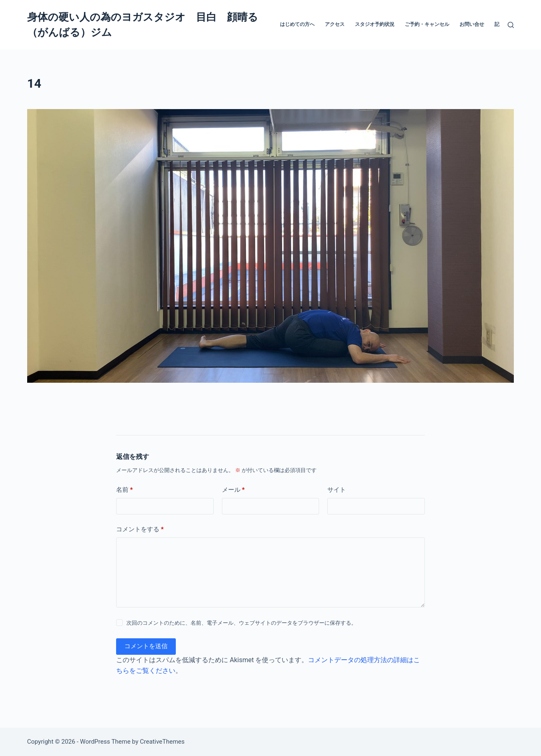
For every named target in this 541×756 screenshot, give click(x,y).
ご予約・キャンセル (427, 24)
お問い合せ (472, 24)
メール (233, 490)
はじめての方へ (297, 24)
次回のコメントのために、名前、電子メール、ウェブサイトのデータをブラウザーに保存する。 (241, 623)
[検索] (511, 25)
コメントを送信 (146, 646)
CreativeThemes (162, 742)
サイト (337, 490)
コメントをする (140, 529)
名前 (125, 490)
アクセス (335, 24)
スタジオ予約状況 (375, 24)
